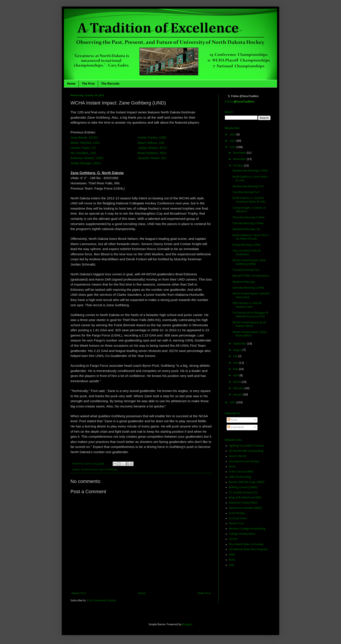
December (240, 153)
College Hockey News (242, 534)
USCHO (233, 539)
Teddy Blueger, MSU (86, 163)
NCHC (232, 467)
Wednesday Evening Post (248, 186)
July (236, 356)
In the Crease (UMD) (241, 472)
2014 (233, 135)
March (237, 382)
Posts (232, 420)
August (238, 350)
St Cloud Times (238, 519)
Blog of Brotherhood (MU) (245, 498)
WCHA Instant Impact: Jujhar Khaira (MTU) (250, 334)
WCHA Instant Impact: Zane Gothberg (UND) (249, 262)
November (240, 159)
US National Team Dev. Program (248, 549)
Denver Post (236, 524)
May (236, 369)
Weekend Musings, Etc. (247, 229)
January (238, 395)
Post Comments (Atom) (102, 601)
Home (71, 84)
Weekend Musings (244, 282)
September (240, 344)
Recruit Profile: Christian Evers (251, 276)
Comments (236, 427)
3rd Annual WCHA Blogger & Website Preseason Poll (250, 315)
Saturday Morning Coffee (248, 288)
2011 (233, 403)
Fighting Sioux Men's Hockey (246, 446)
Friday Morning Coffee (247, 245)
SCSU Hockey (237, 513)
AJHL (232, 565)
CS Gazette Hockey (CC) (243, 493)
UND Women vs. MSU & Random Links (247, 305)
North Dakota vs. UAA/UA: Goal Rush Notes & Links (249, 200)
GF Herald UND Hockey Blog (246, 451)
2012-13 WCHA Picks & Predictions (247, 253)
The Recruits (110, 84)
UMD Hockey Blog (240, 477)
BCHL (232, 560)
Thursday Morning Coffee (249, 218)
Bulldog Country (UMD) (243, 487)
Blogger (187, 625)
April (236, 376)
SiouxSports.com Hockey (244, 462)
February (239, 388)
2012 (233, 147)
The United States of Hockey (246, 544)
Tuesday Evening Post (246, 192)
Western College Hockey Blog (247, 529)
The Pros (88, 84)
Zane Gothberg (108, 470)
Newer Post (79, 593)
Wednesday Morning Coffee (250, 171)
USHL (232, 555)
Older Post (204, 593)
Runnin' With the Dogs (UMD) (247, 482)
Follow (240, 102)
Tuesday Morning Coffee (248, 223)
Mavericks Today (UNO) (243, 503)
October (239, 166)
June (236, 363)
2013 (233, 141)
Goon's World (237, 456)
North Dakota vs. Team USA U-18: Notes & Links (251, 237)
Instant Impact (90, 470)
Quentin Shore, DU (152, 158)
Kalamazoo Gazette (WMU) (245, 508)
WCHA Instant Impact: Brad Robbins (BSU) (249, 325)
